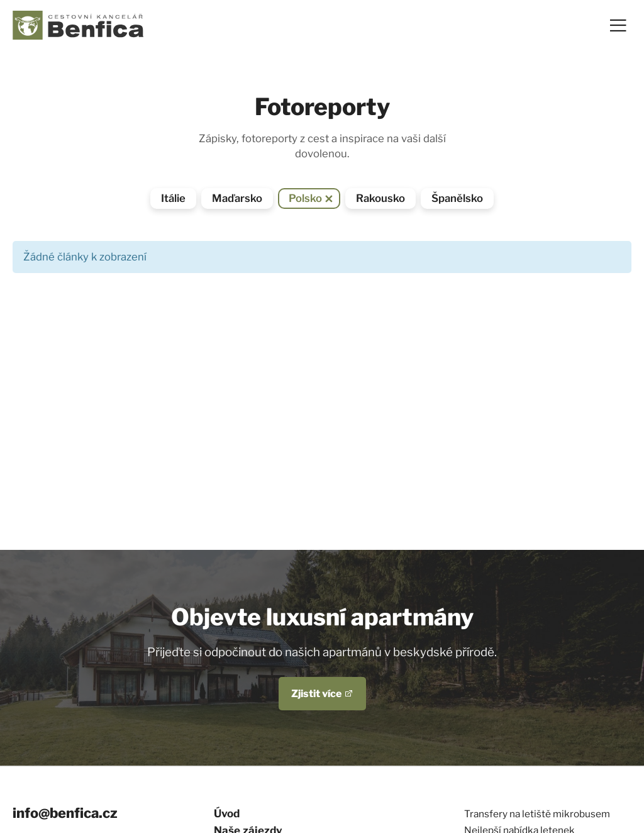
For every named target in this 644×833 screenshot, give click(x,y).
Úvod (227, 813)
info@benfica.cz (65, 813)
